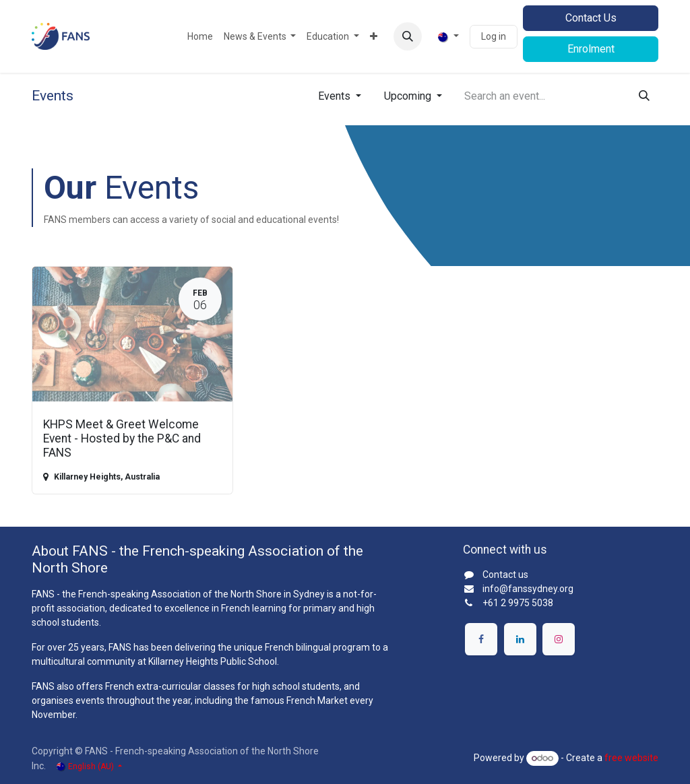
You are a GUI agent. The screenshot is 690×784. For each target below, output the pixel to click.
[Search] (644, 96)
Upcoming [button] (409, 96)
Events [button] (336, 96)
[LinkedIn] (520, 639)
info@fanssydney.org (528, 589)
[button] (408, 36)
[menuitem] (200, 37)
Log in (494, 36)
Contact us (505, 575)
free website (631, 758)
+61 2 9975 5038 (518, 603)
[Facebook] (481, 639)
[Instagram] (559, 639)
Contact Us (591, 18)
